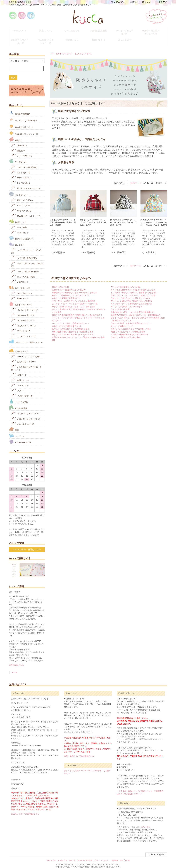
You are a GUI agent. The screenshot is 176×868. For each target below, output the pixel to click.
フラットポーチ (21, 327)
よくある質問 (127, 37)
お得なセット (18, 217)
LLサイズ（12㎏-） (22, 206)
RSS (122, 856)
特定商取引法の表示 (85, 856)
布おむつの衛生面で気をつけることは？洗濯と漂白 (74, 303)
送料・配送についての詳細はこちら (79, 752)
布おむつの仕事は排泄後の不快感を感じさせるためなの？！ (77, 311)
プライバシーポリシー (102, 856)
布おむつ (16, 135)
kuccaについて (22, 30)
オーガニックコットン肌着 (25, 352)
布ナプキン (17, 240)
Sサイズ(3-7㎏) (21, 168)
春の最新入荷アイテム (21, 122)
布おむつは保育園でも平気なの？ (66, 294)
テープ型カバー (18, 157)
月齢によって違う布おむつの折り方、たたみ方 (130, 294)
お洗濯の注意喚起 (101, 30)
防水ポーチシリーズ (64, 50)
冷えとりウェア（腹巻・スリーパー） (26, 339)
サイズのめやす (75, 30)
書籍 (14, 425)
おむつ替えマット (22, 289)
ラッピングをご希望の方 (127, 30)
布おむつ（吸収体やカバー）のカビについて (71, 292)
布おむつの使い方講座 (120, 306)
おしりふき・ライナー (24, 357)
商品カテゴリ (75, 37)
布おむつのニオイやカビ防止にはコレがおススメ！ (74, 331)
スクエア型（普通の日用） (25, 267)
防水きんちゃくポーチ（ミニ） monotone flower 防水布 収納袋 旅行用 (123, 219)
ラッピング (17, 432)
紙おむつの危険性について (122, 322)
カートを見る (161, 2)
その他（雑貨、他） (23, 392)
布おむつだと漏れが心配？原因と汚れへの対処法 (131, 297)
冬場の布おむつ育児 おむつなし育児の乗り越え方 (132, 308)
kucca (14, 669)
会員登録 (134, 2)
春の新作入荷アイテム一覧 (22, 39)
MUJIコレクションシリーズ (48, 39)
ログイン (146, 2)
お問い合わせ (51, 856)
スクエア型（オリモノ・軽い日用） (27, 260)
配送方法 (73, 856)
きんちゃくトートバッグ (25, 306)
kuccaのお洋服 (18, 404)
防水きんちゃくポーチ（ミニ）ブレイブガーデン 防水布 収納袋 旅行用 (93, 219)
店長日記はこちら (16, 661)
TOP (51, 50)
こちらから (146, 823)
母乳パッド (19, 371)
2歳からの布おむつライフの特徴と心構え (128, 328)
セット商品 (19, 223)
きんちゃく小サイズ (23, 316)
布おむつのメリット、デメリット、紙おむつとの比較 (133, 292)
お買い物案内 (101, 37)
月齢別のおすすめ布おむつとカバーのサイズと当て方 (74, 289)
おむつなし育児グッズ (21, 234)
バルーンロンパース (23, 420)
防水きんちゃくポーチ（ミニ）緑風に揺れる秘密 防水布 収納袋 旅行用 (63, 219)
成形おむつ (19, 141)
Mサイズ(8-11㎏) (21, 173)
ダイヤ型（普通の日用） (25, 254)
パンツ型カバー (18, 190)
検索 (13, 74)
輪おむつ (18, 146)
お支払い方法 (63, 856)
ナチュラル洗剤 (18, 397)
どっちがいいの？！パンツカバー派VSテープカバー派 (75, 300)
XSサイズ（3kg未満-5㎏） (25, 163)
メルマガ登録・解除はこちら (27, 545)
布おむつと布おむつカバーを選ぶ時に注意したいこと (133, 286)
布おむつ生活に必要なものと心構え (126, 283)
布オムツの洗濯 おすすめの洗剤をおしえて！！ (131, 320)
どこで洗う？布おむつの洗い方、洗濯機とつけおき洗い (134, 289)
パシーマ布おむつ (22, 152)
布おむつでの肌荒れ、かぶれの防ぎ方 (127, 303)
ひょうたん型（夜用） (24, 272)
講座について (48, 30)
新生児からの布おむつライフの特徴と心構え (71, 325)
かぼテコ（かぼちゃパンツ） (26, 414)
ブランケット (20, 381)
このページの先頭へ (156, 851)
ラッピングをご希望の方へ (23, 116)
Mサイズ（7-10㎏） (23, 196)
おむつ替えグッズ (19, 283)
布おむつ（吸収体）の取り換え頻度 (126, 333)
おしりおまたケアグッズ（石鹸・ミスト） (26, 364)
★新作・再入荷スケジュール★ (153, 31)
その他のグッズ (18, 346)
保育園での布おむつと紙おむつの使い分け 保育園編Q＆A (135, 311)
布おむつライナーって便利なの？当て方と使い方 (131, 300)
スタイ (17, 386)
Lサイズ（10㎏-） (22, 201)
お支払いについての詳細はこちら (25, 810)
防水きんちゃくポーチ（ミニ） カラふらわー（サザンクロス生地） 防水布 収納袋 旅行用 (154, 219)
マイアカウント (119, 2)
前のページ (136, 179)
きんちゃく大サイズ (23, 311)
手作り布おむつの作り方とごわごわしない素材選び (74, 297)
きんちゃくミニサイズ (83, 50)
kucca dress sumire (20, 438)
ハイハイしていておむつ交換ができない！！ (71, 320)
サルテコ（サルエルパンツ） (26, 409)
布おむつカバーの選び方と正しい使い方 (69, 286)
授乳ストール (20, 376)
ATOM (127, 856)
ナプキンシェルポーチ (24, 332)
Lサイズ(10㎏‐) (20, 179)
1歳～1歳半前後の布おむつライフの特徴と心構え (73, 328)
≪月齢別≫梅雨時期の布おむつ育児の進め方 (129, 331)
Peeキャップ (20, 294)
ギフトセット (20, 228)
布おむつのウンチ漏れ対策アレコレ (67, 322)
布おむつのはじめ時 (60, 283)
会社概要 (115, 856)
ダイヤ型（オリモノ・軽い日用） (26, 247)
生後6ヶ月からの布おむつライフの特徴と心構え (131, 325)
